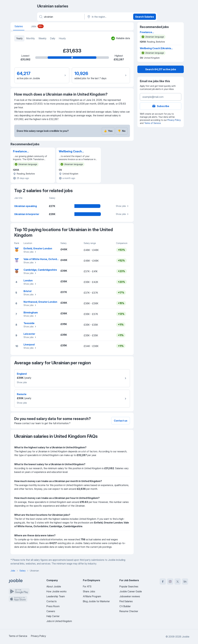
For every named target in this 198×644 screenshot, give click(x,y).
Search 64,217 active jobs (161, 69)
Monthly (31, 38)
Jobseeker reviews (130, 596)
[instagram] (170, 582)
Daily (53, 38)
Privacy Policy (174, 120)
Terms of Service (152, 123)
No (122, 131)
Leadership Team (56, 596)
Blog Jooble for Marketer (96, 601)
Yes (108, 131)
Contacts (52, 601)
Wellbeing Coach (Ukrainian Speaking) (73, 152)
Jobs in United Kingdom (59, 621)
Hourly (62, 38)
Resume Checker (129, 611)
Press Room (53, 606)
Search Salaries (145, 17)
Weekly (42, 38)
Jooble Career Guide (131, 591)
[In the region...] (109, 17)
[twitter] (178, 582)
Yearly (19, 38)
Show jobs (123, 206)
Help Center (53, 616)
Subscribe (161, 106)
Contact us (121, 421)
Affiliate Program (92, 596)
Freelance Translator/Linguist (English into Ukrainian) (29, 152)
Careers (51, 611)
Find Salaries (126, 601)
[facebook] (163, 582)
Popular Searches (129, 586)
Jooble (186, 637)
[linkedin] (185, 582)
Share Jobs (89, 591)
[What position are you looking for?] (61, 17)
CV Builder (125, 606)
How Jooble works (56, 591)
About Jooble (54, 586)
